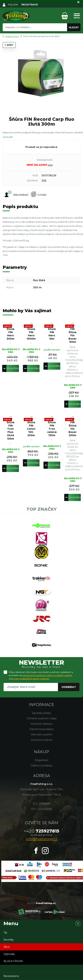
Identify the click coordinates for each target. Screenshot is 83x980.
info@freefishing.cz (42, 839)
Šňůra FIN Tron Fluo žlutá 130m (10, 431)
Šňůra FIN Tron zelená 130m (52, 429)
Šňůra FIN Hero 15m (52, 334)
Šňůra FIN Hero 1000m (31, 334)
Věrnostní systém (41, 735)
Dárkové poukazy (41, 766)
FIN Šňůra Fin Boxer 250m (73, 429)
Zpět (9, 45)
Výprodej (9, 954)
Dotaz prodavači (16, 194)
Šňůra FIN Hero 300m (10, 334)
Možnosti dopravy (42, 724)
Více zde (8, 137)
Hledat (74, 27)
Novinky (9, 940)
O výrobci (39, 194)
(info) (50, 165)
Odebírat (69, 687)
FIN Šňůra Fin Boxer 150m (73, 336)
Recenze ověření (42, 740)
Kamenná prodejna (42, 729)
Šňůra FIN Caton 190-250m (31, 429)
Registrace (42, 760)
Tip (5, 933)
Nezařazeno (11, 976)
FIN (44, 180)
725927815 (41, 831)
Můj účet (13, 4)
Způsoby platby (41, 713)
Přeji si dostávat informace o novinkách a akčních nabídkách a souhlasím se (41, 675)
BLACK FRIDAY (13, 961)
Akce (7, 947)
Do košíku (13, 368)
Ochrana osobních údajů (42, 718)
